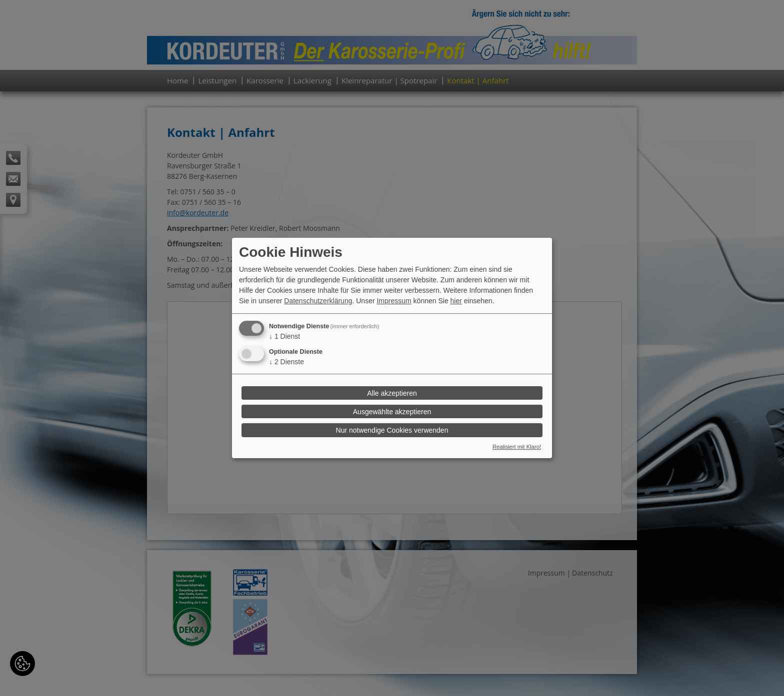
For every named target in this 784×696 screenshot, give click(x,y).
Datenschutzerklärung (318, 301)
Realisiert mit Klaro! (517, 447)
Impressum (394, 301)
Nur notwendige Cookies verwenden (392, 430)
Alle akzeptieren (392, 393)
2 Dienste (286, 362)
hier (456, 301)
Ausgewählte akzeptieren (392, 412)
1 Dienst (284, 336)
